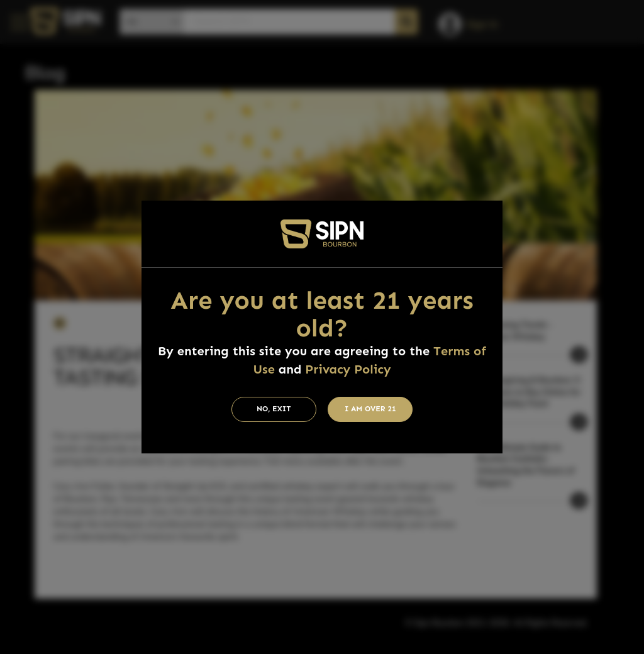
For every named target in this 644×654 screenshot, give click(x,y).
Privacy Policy (348, 369)
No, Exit (274, 409)
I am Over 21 (370, 409)
